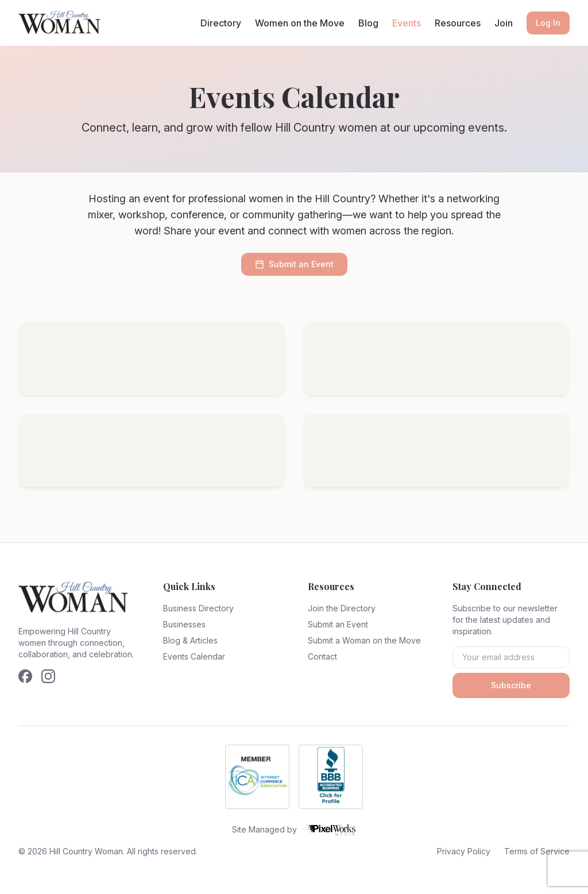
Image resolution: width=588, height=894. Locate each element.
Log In (548, 23)
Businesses (184, 624)
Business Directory (198, 608)
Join (504, 23)
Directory (221, 23)
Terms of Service (537, 851)
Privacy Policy (464, 851)
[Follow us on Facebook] (25, 676)
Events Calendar (194, 656)
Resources (458, 23)
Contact (322, 656)
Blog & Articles (190, 640)
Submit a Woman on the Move (364, 640)
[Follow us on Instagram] (48, 676)
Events (407, 23)
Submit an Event (294, 264)
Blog (368, 23)
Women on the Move (300, 23)
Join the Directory (342, 608)
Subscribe (511, 685)
